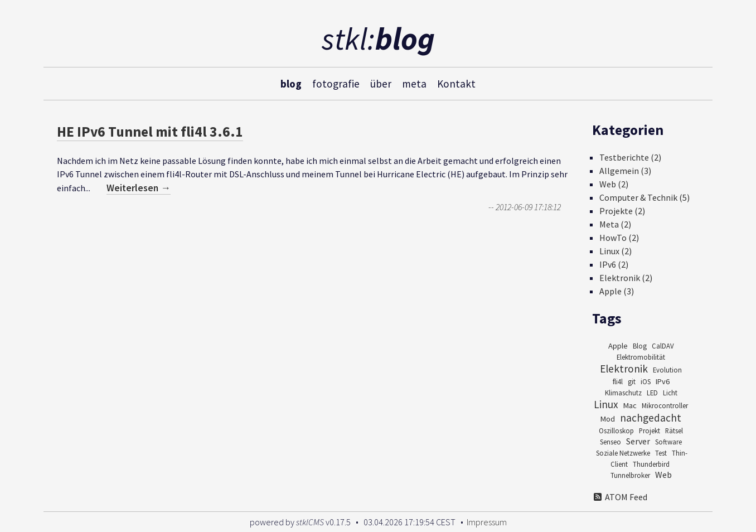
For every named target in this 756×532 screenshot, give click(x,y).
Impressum (487, 522)
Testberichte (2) (630, 157)
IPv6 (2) (614, 264)
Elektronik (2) (626, 278)
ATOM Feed (620, 497)
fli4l (618, 381)
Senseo (610, 442)
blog (291, 83)
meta (414, 83)
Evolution (667, 370)
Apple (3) (617, 291)
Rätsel (674, 431)
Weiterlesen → (139, 188)
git (632, 381)
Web (663, 475)
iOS (646, 381)
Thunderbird (651, 464)
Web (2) (614, 184)
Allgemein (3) (625, 171)
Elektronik (624, 369)
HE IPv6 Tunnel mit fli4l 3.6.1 (150, 132)
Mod (608, 419)
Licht (670, 393)
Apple (618, 346)
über (381, 83)
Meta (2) (615, 224)
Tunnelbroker (630, 475)
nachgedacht (651, 418)
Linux (606, 404)
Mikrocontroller (665, 405)
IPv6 (663, 381)
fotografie (336, 83)
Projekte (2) (622, 211)
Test (661, 453)
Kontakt (456, 83)
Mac (630, 405)
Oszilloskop (616, 431)
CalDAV (663, 346)
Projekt (650, 431)
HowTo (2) (619, 238)
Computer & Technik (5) (644, 197)
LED (652, 393)
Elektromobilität (641, 357)
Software (668, 442)
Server (638, 441)
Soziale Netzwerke (623, 453)
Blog (640, 346)
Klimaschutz (623, 393)
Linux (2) (616, 251)
